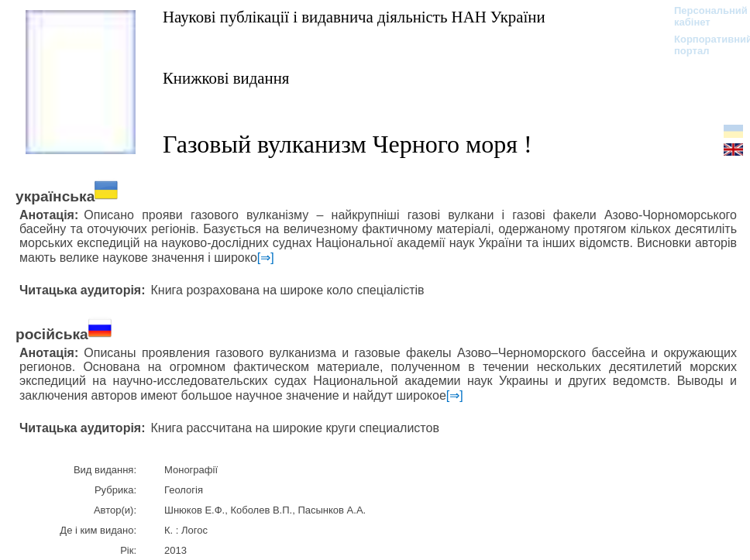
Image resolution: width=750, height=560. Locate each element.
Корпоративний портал (703, 45)
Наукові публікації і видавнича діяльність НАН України (354, 17)
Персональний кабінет (703, 16)
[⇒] (266, 258)
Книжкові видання (226, 78)
